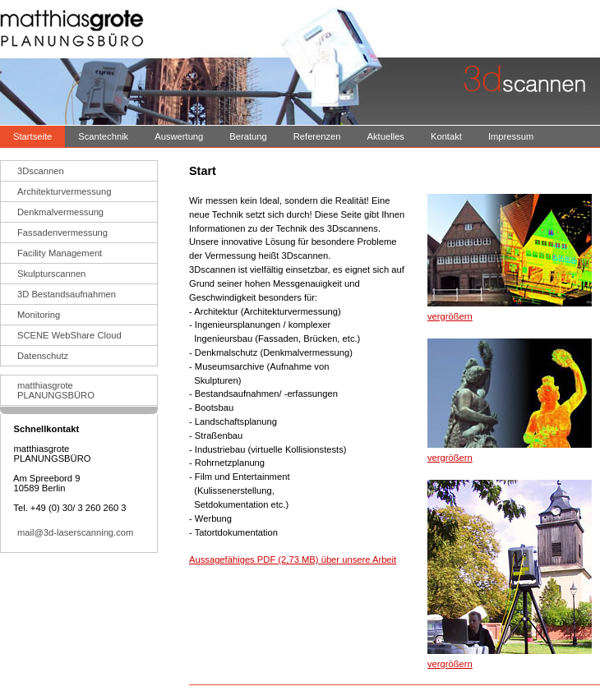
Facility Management (60, 253)
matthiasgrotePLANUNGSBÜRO (56, 390)
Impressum (511, 136)
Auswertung (179, 136)
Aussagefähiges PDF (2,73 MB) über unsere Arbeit (293, 560)
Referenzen (317, 136)
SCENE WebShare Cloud (69, 335)
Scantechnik (103, 136)
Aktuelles (386, 136)
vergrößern (450, 316)
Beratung (248, 136)
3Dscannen (41, 171)
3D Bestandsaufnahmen (67, 294)
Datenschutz (43, 356)
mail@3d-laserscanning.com (75, 532)
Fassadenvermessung (62, 233)
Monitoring (39, 315)
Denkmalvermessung (60, 212)
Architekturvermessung (64, 191)
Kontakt (446, 136)
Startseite (32, 136)
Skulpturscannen (51, 274)
